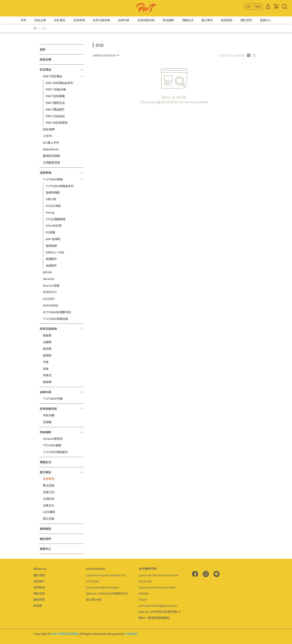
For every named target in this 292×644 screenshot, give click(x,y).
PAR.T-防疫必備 (56, 89)
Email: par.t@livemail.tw (102, 587)
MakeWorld (51, 149)
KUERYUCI (50, 292)
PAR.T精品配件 (55, 109)
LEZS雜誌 (49, 512)
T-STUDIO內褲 (53, 398)
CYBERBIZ (132, 634)
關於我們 (246, 20)
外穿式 (47, 375)
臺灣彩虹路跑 (52, 156)
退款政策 (39, 587)
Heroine (48, 279)
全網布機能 (53, 192)
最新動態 (227, 20)
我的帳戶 (39, 581)
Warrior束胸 (51, 285)
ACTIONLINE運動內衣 (57, 312)
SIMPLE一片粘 (55, 252)
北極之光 (49, 492)
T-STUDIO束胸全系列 (60, 186)
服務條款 (39, 599)
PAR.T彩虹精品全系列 (59, 83)
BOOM (47, 272)
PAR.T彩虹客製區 (57, 122)
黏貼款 (47, 335)
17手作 (47, 136)
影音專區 (49, 479)
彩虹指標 (49, 129)
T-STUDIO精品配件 (56, 452)
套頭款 (47, 355)
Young (50, 212)
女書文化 (49, 505)
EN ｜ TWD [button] (253, 6)
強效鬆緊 (51, 246)
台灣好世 (49, 499)
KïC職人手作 (51, 143)
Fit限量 (50, 232)
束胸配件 (51, 259)
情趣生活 (188, 20)
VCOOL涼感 (53, 206)
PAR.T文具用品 (55, 116)
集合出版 (49, 485)
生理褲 (47, 422)
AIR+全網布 (53, 239)
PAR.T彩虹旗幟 (55, 96)
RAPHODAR (51, 305)
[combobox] (106, 55)
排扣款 (47, 349)
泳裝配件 (51, 265)
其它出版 (49, 518)
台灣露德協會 (52, 162)
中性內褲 (49, 415)
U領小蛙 (51, 199)
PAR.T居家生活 (55, 103)
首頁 (24, 20)
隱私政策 (39, 593)
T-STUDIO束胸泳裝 (56, 319)
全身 (46, 368)
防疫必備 (40, 20)
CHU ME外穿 (54, 226)
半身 (46, 362)
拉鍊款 (47, 342)
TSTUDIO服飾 (52, 445)
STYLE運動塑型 (56, 219)
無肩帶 (47, 382)
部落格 (38, 606)
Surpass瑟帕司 (53, 439)
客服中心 (266, 20)
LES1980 (49, 299)
